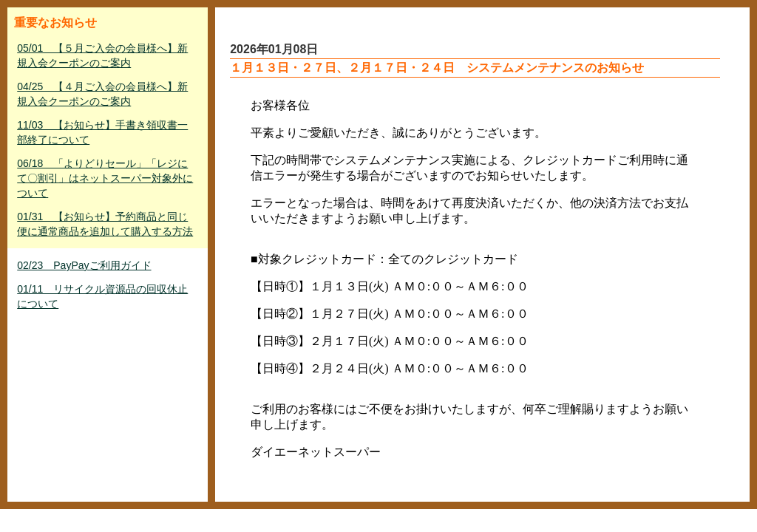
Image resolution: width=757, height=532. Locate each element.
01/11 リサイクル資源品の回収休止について (102, 296)
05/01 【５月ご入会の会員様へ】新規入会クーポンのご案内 (102, 55)
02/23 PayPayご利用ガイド (84, 265)
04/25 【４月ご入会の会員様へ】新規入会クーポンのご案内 (102, 94)
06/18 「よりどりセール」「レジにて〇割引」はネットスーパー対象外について (105, 178)
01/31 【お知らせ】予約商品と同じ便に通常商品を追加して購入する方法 (105, 224)
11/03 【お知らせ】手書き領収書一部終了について (102, 132)
